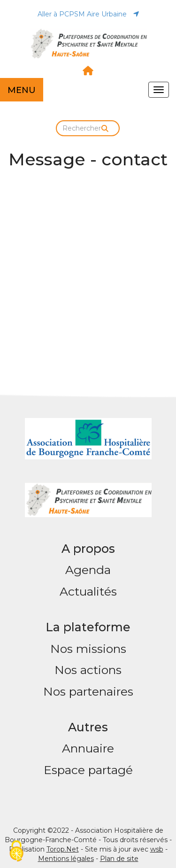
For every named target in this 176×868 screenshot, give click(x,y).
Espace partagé (88, 770)
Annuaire (88, 748)
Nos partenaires (88, 691)
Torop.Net (63, 849)
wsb (157, 849)
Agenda (88, 570)
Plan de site (119, 859)
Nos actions (88, 670)
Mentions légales (66, 859)
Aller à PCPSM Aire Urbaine (88, 14)
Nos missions (88, 649)
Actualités (88, 591)
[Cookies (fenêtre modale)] (16, 852)
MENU (22, 90)
